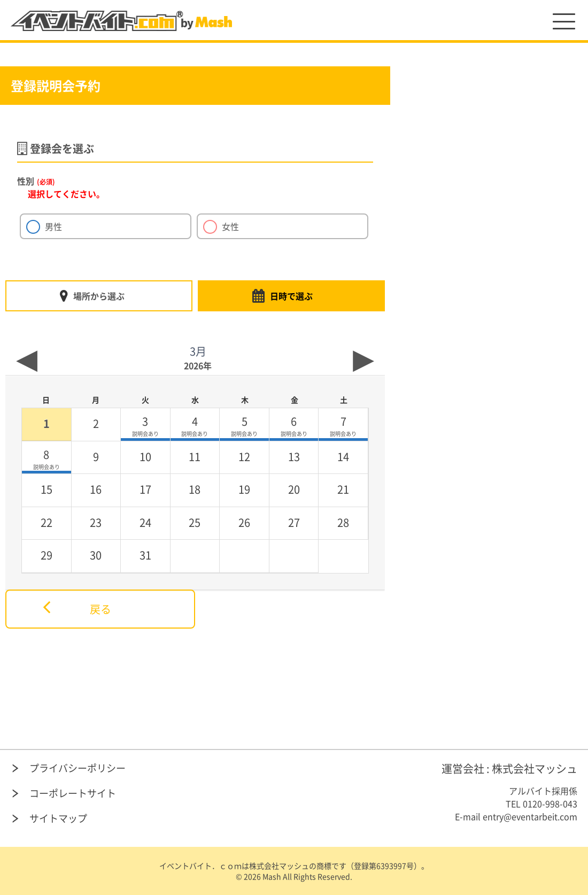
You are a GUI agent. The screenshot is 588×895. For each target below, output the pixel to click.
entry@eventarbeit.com (530, 816)
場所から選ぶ (99, 296)
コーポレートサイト (73, 793)
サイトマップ (58, 818)
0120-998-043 (550, 804)
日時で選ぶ (291, 296)
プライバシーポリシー (78, 768)
